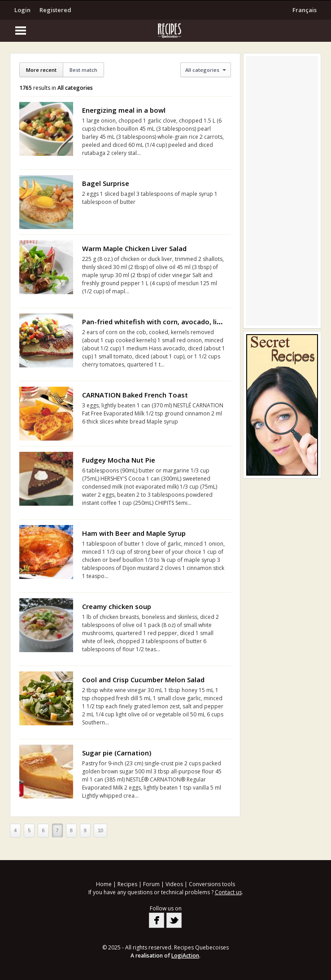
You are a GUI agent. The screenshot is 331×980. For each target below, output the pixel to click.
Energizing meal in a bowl (124, 110)
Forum (151, 884)
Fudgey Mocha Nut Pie (119, 460)
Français (305, 10)
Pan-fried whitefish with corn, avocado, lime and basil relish (180, 322)
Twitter (174, 920)
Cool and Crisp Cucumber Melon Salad (143, 680)
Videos (174, 884)
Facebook (157, 920)
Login (22, 10)
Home (104, 884)
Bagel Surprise (106, 183)
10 (100, 830)
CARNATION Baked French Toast (135, 395)
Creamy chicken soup (117, 606)
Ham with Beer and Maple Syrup (134, 533)
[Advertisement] (282, 191)
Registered (55, 10)
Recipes (127, 884)
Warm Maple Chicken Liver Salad (134, 248)
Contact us (228, 892)
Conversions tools (212, 884)
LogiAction (185, 956)
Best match (83, 70)
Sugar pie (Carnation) (117, 753)
